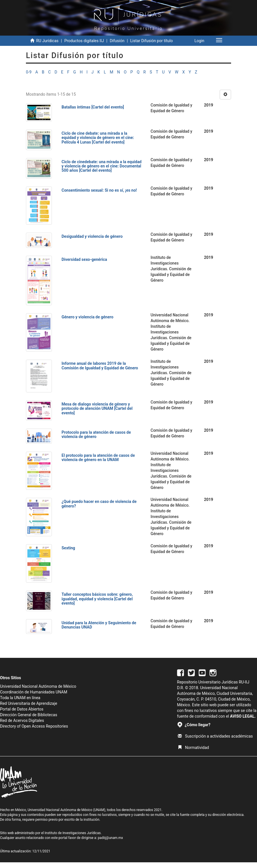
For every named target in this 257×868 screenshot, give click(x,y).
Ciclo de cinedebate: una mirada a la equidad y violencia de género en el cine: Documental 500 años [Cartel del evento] (102, 166)
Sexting (68, 548)
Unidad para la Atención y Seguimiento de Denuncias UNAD (99, 625)
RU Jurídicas (47, 41)
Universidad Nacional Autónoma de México (38, 686)
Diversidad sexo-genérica (84, 259)
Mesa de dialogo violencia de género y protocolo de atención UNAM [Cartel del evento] (97, 409)
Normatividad (193, 748)
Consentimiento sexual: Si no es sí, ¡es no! (99, 190)
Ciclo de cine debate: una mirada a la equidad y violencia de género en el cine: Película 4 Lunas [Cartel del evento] (98, 138)
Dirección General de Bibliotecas (29, 715)
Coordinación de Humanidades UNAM (34, 692)
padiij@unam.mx (110, 838)
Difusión (117, 41)
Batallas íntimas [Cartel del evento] (93, 107)
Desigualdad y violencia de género (92, 236)
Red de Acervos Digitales (22, 720)
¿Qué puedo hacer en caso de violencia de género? (99, 504)
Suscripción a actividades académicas (215, 736)
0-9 (29, 72)
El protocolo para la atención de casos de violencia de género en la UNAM (98, 457)
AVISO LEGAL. (243, 716)
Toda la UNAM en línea (20, 698)
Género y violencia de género (87, 317)
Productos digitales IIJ (84, 41)
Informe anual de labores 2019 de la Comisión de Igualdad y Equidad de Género (100, 366)
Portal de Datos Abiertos (22, 709)
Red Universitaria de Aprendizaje (29, 703)
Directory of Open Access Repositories (34, 726)
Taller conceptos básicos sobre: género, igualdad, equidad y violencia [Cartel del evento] (97, 599)
